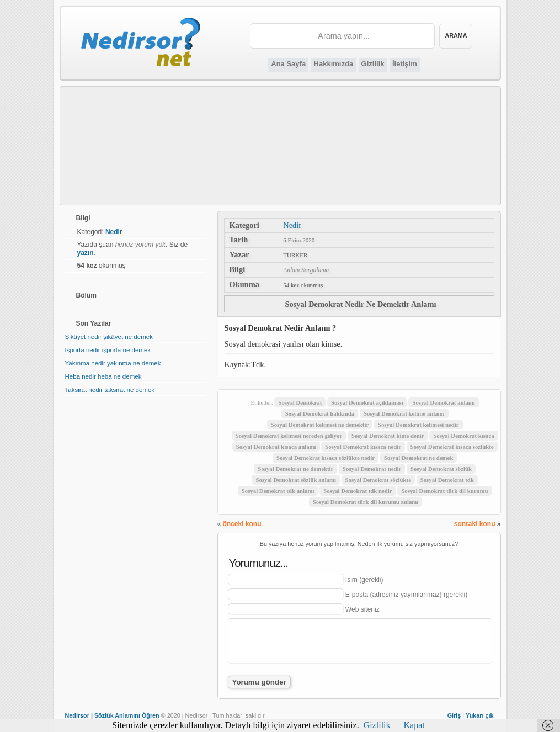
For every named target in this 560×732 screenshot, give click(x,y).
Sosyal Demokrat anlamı (443, 402)
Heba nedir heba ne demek (103, 376)
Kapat (414, 725)
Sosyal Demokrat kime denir (388, 436)
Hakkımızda (334, 64)
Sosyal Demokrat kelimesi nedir (418, 425)
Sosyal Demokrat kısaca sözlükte (452, 447)
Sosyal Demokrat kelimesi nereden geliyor (289, 436)
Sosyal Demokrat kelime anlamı (404, 413)
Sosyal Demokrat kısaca (463, 436)
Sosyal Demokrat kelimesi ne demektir (320, 425)
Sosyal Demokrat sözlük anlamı (295, 480)
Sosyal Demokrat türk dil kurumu (444, 491)
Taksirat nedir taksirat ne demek (110, 390)
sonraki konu (475, 524)
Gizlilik (373, 64)
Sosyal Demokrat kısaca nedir (363, 447)
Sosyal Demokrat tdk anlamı (278, 491)
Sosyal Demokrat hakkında (320, 413)
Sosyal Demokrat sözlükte (378, 480)
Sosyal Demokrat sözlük (441, 469)
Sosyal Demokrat (300, 402)
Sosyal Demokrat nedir (372, 469)
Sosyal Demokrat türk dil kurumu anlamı (366, 502)
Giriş (454, 715)
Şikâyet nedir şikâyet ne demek (109, 337)
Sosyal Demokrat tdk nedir (358, 491)
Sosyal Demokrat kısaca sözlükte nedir (326, 458)
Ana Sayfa (288, 64)
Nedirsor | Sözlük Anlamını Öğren (112, 715)
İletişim (405, 64)
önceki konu (242, 524)
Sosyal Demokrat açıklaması (367, 402)
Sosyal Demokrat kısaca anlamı (276, 447)
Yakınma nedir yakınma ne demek (113, 363)
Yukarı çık (479, 715)
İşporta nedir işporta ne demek (108, 350)
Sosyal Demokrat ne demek (419, 458)
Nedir (292, 225)
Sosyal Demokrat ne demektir (295, 469)
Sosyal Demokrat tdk (447, 480)
